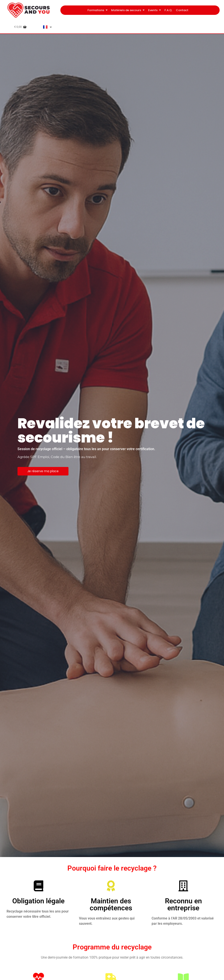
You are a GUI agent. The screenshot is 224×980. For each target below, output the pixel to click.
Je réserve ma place (43, 471)
